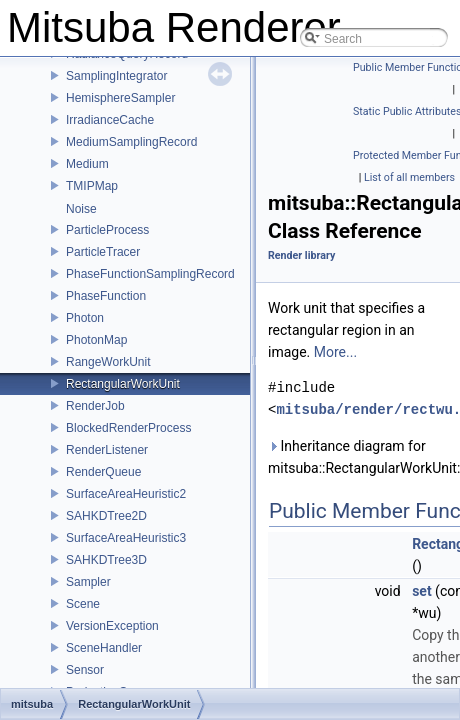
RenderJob (95, 406)
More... (335, 352)
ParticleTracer (103, 252)
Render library (301, 255)
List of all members (409, 177)
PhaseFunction (106, 296)
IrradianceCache (110, 120)
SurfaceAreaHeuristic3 (126, 538)
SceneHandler (104, 648)
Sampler (88, 582)
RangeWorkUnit (108, 362)
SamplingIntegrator (116, 76)
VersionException (112, 626)
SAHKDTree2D (106, 516)
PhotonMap (96, 340)
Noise (81, 209)
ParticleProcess (107, 230)
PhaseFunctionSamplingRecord (150, 274)
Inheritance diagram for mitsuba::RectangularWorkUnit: (360, 457)
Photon (85, 318)
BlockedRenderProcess (128, 428)
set (422, 591)
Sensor (85, 670)
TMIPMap (92, 186)
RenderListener (107, 450)
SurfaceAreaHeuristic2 (126, 494)
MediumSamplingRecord (131, 142)
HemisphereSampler (120, 98)
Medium (87, 164)
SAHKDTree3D (106, 560)
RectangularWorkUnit (123, 384)
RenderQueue (103, 472)
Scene (83, 604)
